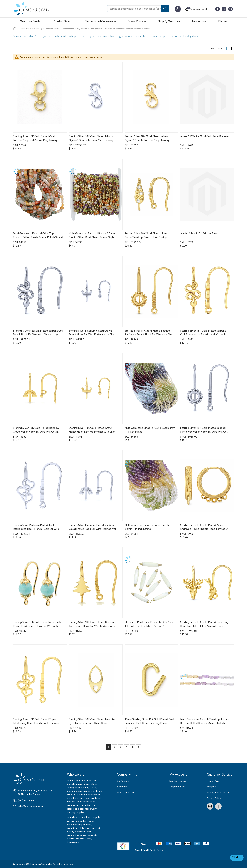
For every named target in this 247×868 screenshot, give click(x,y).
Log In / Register (178, 781)
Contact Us (123, 781)
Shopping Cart (177, 787)
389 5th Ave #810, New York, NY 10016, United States (35, 792)
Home (15, 29)
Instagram (210, 806)
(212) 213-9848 (26, 800)
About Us (122, 787)
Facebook (218, 806)
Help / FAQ (213, 781)
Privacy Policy (214, 798)
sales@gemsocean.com (30, 806)
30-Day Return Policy (218, 793)
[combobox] (138, 9)
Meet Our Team (125, 793)
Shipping (211, 787)
